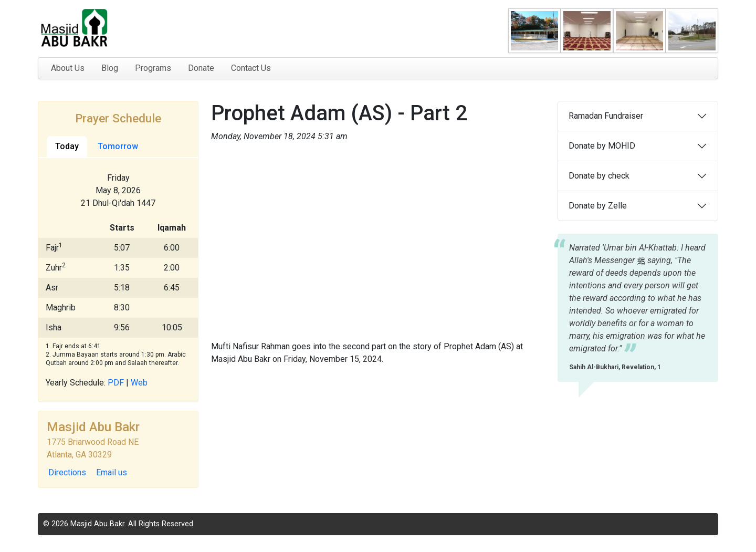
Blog (110, 68)
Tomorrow (118, 146)
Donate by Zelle (598, 206)
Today (67, 146)
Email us (112, 472)
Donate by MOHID (602, 146)
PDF (116, 383)
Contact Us (251, 68)
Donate (201, 68)
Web (139, 383)
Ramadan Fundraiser (606, 116)
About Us (68, 68)
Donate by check (599, 176)
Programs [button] (153, 68)
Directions (67, 472)
